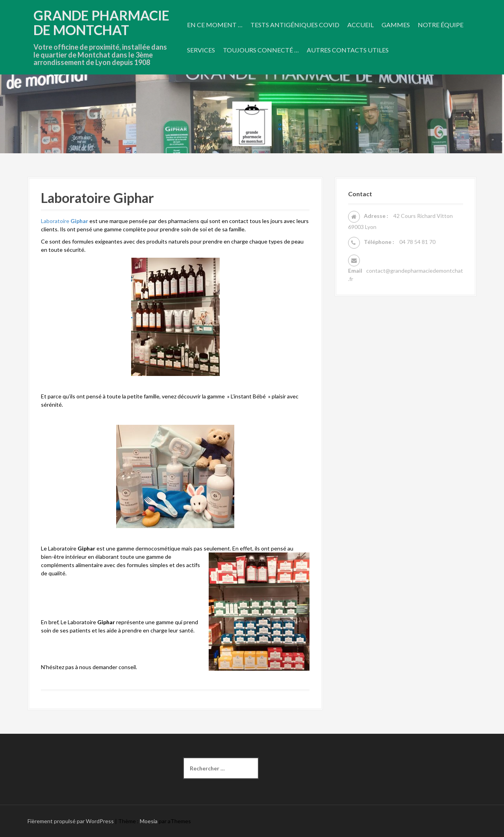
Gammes (396, 25)
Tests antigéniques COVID (295, 25)
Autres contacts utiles (348, 50)
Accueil (360, 25)
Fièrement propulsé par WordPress (71, 821)
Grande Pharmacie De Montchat (101, 22)
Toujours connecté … (261, 50)
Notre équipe (441, 25)
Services (201, 50)
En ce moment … (215, 25)
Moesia (149, 821)
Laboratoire (65, 221)
